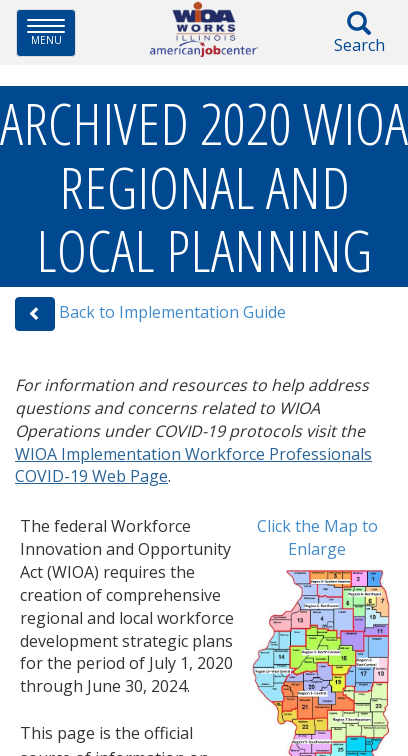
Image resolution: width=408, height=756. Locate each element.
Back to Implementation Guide (172, 313)
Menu (51, 32)
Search (359, 33)
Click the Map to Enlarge (317, 537)
